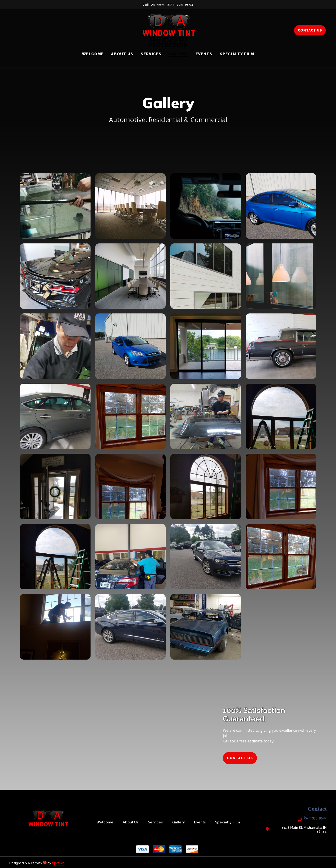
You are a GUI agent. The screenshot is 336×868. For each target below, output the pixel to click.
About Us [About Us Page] (122, 54)
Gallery (180, 822)
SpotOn (58, 863)
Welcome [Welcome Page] (93, 54)
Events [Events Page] (204, 54)
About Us (132, 822)
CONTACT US (310, 30)
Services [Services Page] (151, 54)
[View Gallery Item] (55, 206)
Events (201, 822)
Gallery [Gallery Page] (178, 54)
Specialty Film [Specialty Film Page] (237, 54)
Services (157, 822)
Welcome (106, 822)
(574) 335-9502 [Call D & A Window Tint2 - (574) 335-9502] (315, 818)
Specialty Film (229, 822)
